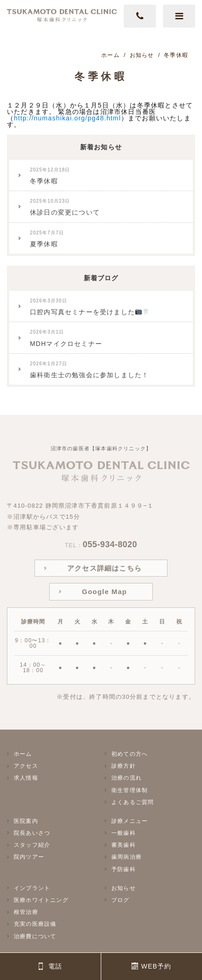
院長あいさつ (32, 833)
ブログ (121, 900)
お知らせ (124, 888)
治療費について (35, 936)
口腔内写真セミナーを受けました (89, 307)
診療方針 (124, 766)
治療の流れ (127, 778)
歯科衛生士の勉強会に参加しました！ (89, 370)
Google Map (104, 592)
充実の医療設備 (35, 924)
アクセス (26, 766)
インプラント (32, 888)
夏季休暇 (47, 239)
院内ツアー (29, 857)
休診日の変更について (65, 207)
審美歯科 (124, 845)
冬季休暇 (50, 176)
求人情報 (26, 778)
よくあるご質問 (133, 802)
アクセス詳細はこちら (104, 568)
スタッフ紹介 (32, 845)
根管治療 (26, 912)
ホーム (23, 754)
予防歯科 (124, 869)
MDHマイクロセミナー (66, 338)
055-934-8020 (110, 544)
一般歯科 (124, 833)
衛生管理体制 (130, 790)
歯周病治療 (127, 857)
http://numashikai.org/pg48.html (67, 118)
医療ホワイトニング (41, 900)
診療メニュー (130, 821)
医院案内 (26, 821)
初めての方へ (130, 754)
